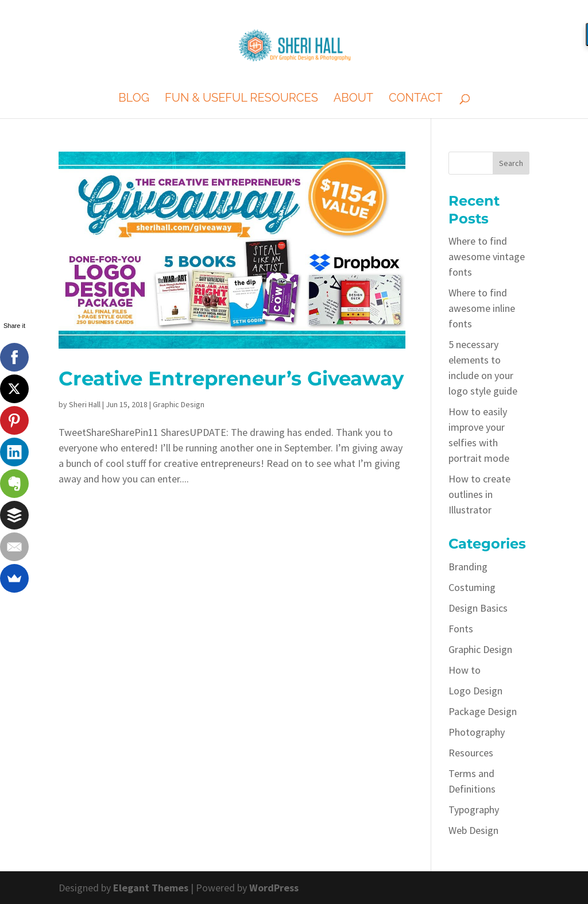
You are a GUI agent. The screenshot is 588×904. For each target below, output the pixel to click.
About (353, 99)
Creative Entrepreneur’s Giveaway (231, 378)
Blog (134, 99)
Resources (471, 753)
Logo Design (475, 691)
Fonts (461, 629)
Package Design (483, 711)
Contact (416, 99)
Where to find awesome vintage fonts (487, 256)
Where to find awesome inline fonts (482, 308)
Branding (468, 567)
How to (465, 670)
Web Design (473, 830)
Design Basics (478, 608)
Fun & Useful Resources (241, 99)
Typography (474, 810)
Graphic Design (179, 404)
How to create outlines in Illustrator (479, 494)
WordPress (274, 888)
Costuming (472, 587)
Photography (477, 732)
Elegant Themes (151, 888)
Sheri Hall (85, 404)
